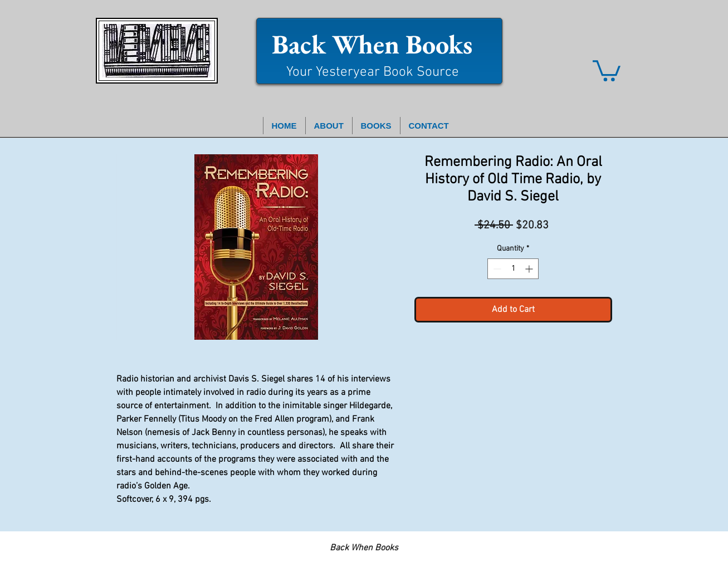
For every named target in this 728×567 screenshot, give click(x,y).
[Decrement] (496, 269)
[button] (607, 70)
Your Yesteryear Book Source (373, 72)
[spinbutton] (513, 269)
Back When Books (372, 44)
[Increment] (530, 269)
